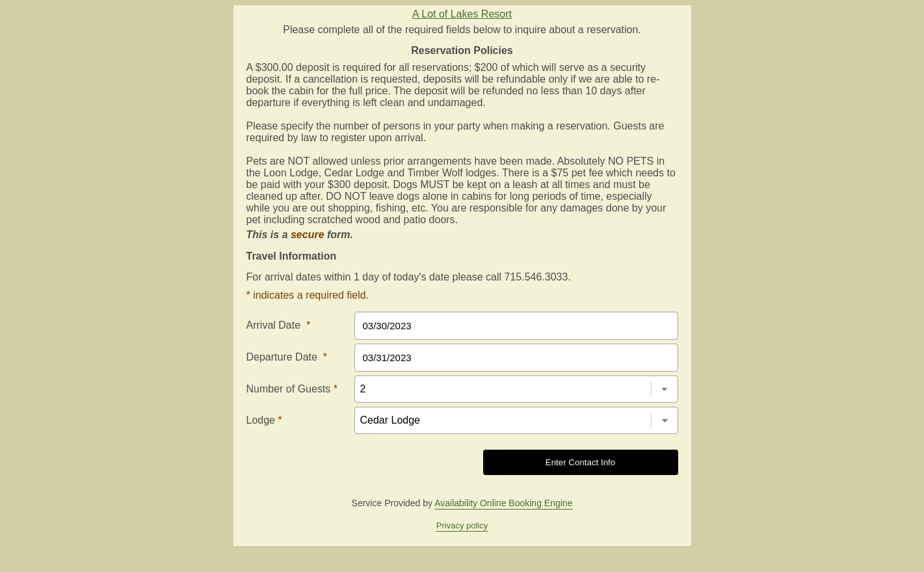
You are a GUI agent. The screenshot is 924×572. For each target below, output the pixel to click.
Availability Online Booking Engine (503, 503)
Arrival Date (279, 325)
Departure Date (287, 357)
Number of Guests (292, 389)
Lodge (264, 420)
